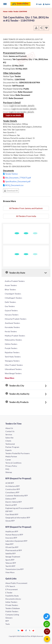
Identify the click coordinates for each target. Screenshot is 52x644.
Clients (8, 441)
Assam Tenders (11, 285)
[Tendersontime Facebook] (26, 630)
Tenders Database (13, 608)
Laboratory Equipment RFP (16, 541)
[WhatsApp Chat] (47, 624)
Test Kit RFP (10, 566)
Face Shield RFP (12, 514)
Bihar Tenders (10, 289)
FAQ (7, 469)
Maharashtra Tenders (13, 340)
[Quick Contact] (47, 617)
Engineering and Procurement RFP (19, 508)
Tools (8, 624)
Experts (8, 450)
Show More (10, 378)
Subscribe (9, 438)
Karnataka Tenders (12, 327)
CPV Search (10, 586)
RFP (7, 621)
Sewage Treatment (13, 557)
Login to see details (13, 115)
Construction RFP (13, 489)
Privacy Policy (11, 466)
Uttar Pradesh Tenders (14, 365)
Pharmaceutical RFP (14, 550)
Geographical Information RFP (18, 518)
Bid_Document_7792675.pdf (18, 178)
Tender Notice (11, 174)
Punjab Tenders (11, 348)
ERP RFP (9, 511)
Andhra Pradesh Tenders (15, 281)
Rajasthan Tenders (12, 352)
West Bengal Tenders (13, 373)
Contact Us (10, 431)
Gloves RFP (10, 521)
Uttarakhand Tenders (13, 369)
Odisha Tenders (11, 344)
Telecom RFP (11, 563)
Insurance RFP (11, 538)
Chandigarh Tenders (13, 294)
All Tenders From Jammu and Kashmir (26, 208)
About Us (9, 428)
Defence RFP (11, 499)
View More (10, 572)
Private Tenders (12, 605)
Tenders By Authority (17, 394)
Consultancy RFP (12, 492)
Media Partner (11, 456)
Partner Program (12, 447)
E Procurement (12, 589)
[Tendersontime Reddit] (33, 630)
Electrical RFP (11, 505)
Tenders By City (15, 386)
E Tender (9, 593)
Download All (11, 191)
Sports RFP (10, 560)
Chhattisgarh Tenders (13, 298)
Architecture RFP (13, 486)
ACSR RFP (10, 483)
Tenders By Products (17, 402)
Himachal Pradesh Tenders (16, 319)
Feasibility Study (12, 596)
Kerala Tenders (11, 331)
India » (11, 11)
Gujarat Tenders (11, 310)
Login (39, 4)
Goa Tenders (10, 306)
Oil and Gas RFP (12, 547)
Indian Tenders (11, 602)
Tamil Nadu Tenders (13, 357)
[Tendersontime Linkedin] (19, 630)
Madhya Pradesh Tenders (15, 336)
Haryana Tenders (12, 315)
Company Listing (12, 615)
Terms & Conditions (13, 463)
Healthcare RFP (12, 531)
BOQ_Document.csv (14, 185)
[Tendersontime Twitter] (30, 630)
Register (47, 4)
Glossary (9, 618)
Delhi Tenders (10, 302)
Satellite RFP (11, 553)
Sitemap (9, 472)
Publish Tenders (12, 611)
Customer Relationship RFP (17, 496)
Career (8, 460)
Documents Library (13, 599)
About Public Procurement (16, 583)
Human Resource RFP (14, 535)
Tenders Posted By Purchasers (18, 453)
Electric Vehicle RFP (14, 502)
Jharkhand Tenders (12, 323)
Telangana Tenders (12, 361)
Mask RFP (9, 544)
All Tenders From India (26, 216)
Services (9, 434)
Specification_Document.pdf (18, 181)
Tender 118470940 (20, 11)
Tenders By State (15, 273)
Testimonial (10, 444)
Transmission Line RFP (15, 569)
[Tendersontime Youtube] (22, 630)
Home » (6, 11)
